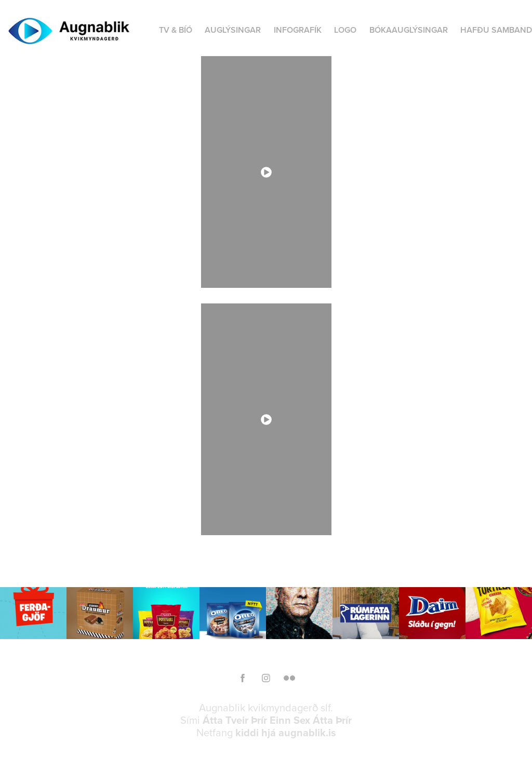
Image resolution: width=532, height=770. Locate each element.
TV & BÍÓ (176, 30)
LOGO (345, 30)
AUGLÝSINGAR (233, 30)
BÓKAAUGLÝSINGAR (409, 30)
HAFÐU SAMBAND (496, 30)
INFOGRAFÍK (298, 30)
